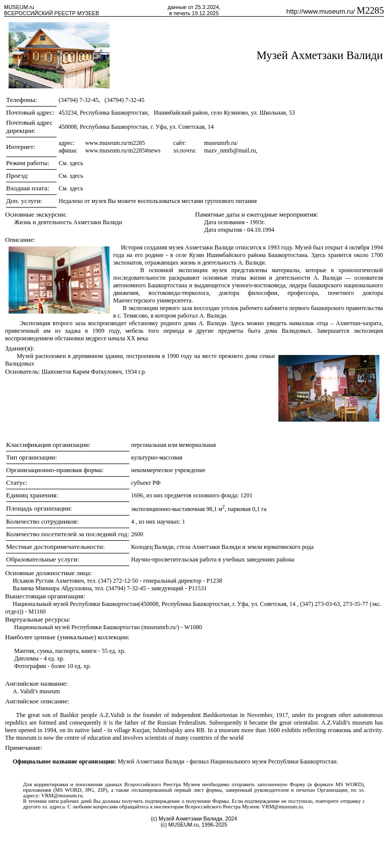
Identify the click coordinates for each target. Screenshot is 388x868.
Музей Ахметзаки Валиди (320, 55)
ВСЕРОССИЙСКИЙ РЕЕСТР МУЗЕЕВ (52, 13)
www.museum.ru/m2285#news (123, 150)
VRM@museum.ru (62, 796)
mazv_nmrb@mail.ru (230, 150)
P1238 (214, 581)
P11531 (198, 588)
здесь (77, 163)
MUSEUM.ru (19, 7)
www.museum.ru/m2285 (115, 143)
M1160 (37, 611)
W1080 (193, 627)
